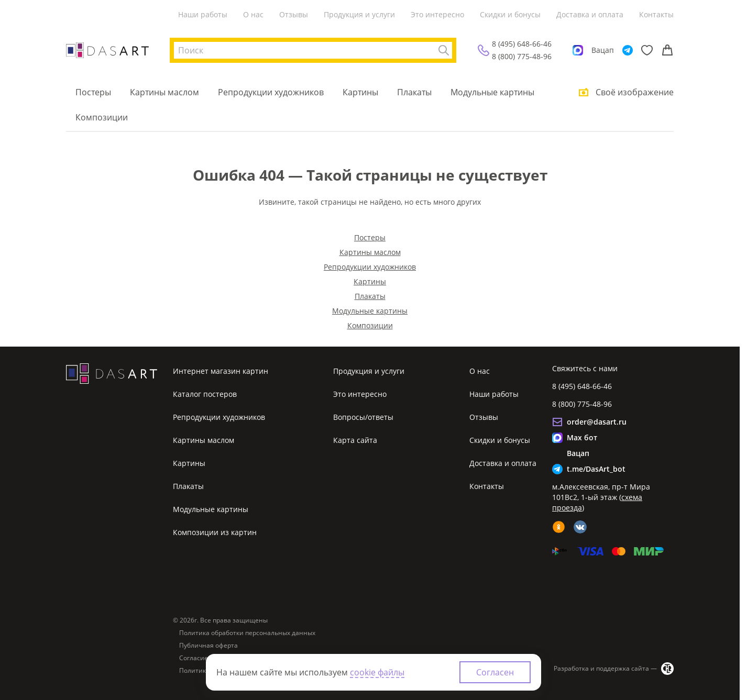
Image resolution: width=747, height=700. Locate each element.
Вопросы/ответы (363, 417)
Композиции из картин (215, 532)
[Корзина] (667, 50)
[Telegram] (628, 50)
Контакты (656, 14)
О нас (253, 14)
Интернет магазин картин (221, 371)
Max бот (582, 437)
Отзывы (294, 14)
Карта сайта (355, 440)
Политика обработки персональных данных (247, 633)
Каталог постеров (205, 394)
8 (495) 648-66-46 (522, 44)
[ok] (559, 527)
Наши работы (203, 14)
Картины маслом (164, 92)
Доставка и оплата (590, 14)
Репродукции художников (271, 92)
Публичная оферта (208, 646)
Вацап (603, 50)
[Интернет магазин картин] (107, 50)
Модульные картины (492, 92)
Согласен (495, 672)
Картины (360, 92)
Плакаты (414, 92)
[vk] (580, 527)
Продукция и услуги (359, 14)
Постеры (93, 92)
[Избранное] (647, 50)
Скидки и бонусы (510, 14)
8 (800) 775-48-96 (522, 56)
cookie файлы (377, 672)
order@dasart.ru (597, 422)
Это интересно (437, 14)
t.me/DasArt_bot (596, 469)
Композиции (102, 117)
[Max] (578, 50)
